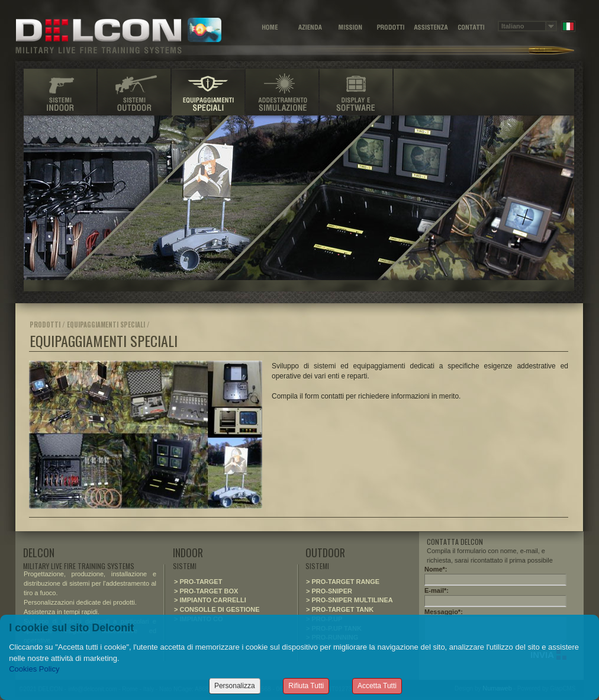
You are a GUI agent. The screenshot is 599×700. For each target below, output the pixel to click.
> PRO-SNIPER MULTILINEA (350, 600)
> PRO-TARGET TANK (340, 609)
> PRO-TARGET (198, 582)
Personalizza (235, 686)
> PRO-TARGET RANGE (343, 582)
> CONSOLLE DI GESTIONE (217, 609)
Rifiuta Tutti (306, 686)
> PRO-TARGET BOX (206, 591)
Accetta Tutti (377, 686)
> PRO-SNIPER (329, 591)
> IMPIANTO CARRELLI (210, 600)
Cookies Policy (34, 669)
